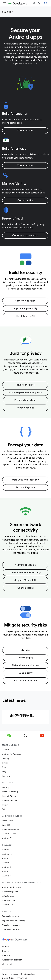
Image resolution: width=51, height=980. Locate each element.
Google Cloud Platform (12, 960)
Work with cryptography (25, 480)
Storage (25, 650)
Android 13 (7, 867)
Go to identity (25, 200)
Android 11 (7, 876)
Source (5, 763)
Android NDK (8, 905)
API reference (8, 896)
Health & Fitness (9, 796)
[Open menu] (4, 3)
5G (4, 809)
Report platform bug (11, 916)
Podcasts (6, 776)
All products (8, 964)
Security (7, 12)
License (14, 974)
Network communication (26, 665)
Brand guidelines (28, 974)
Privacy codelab (26, 408)
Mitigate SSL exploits (26, 580)
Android (6, 750)
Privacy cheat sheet (26, 400)
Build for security (15, 114)
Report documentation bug (14, 921)
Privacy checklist (25, 385)
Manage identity (14, 184)
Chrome (6, 951)
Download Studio (10, 900)
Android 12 (7, 871)
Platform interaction (26, 681)
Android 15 (7, 858)
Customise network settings (26, 573)
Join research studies (11, 929)
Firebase (6, 955)
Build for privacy (14, 149)
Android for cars (9, 834)
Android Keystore (26, 487)
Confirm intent (26, 588)
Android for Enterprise (12, 754)
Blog (4, 772)
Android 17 (7, 850)
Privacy (5, 805)
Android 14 (7, 863)
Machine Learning (10, 792)
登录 (46, 3)
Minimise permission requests (26, 393)
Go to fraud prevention (25, 235)
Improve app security (26, 308)
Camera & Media (9, 800)
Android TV (7, 838)
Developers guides (10, 892)
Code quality (26, 673)
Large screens (8, 821)
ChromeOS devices (11, 829)
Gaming (6, 787)
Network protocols (25, 565)
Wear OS (6, 825)
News (5, 767)
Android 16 (7, 854)
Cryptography (26, 658)
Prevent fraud (12, 218)
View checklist (25, 131)
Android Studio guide (11, 887)
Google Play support (11, 925)
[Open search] (34, 3)
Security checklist (25, 301)
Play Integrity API (26, 316)
